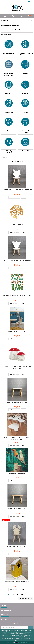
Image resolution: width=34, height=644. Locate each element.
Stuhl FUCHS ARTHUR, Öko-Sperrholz (17, 189)
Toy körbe (9, 94)
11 (18, 595)
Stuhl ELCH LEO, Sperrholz (17, 546)
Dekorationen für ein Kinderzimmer (25, 54)
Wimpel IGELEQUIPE (17, 225)
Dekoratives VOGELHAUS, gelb (17, 582)
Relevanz (11, 158)
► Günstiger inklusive (9, 152)
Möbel (25, 73)
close (16, 642)
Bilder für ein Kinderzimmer (9, 74)
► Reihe (25, 112)
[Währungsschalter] (29, 2)
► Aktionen (9, 112)
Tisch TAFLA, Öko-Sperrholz (17, 402)
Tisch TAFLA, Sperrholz (17, 331)
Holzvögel (25, 94)
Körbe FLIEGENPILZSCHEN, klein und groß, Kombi (17, 367)
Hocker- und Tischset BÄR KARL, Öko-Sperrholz (17, 438)
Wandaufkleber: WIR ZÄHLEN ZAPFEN (17, 296)
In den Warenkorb (14, 197)
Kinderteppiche (9, 53)
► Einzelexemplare (9, 131)
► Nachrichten (25, 151)
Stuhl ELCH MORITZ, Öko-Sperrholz (17, 260)
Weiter (23, 595)
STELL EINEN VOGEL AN (17, 473)
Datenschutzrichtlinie (26, 638)
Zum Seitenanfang (25, 598)
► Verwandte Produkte (25, 132)
